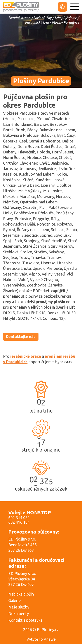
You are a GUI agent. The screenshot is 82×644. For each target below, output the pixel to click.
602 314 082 (19, 518)
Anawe (50, 639)
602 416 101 (19, 522)
